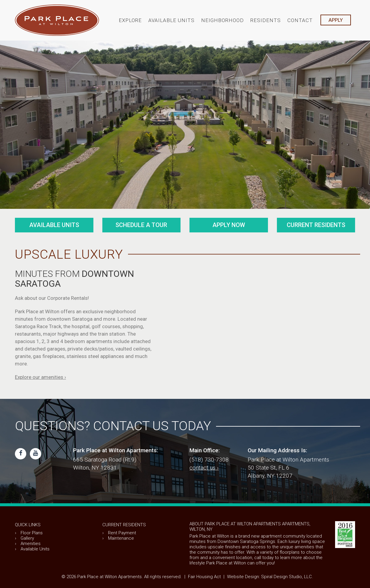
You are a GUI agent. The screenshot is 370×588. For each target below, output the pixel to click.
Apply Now (229, 225)
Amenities (31, 544)
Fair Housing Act (204, 577)
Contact (300, 20)
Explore (130, 20)
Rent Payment (122, 533)
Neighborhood (222, 20)
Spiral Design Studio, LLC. (287, 577)
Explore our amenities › (40, 377)
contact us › (204, 468)
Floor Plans (32, 533)
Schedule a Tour (141, 225)
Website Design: (243, 577)
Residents (266, 20)
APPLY (336, 20)
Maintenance (121, 538)
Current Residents (316, 225)
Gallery (27, 538)
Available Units (171, 20)
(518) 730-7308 (209, 460)
